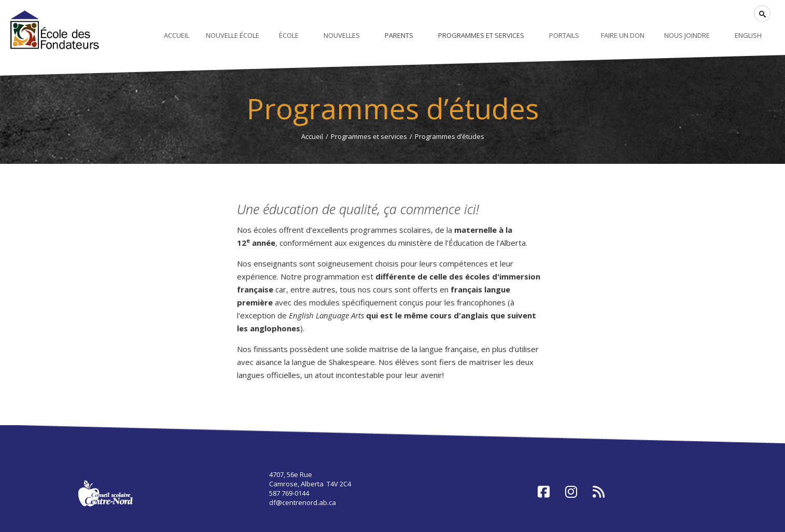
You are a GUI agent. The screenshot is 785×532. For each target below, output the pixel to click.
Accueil (312, 136)
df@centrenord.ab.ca (303, 502)
